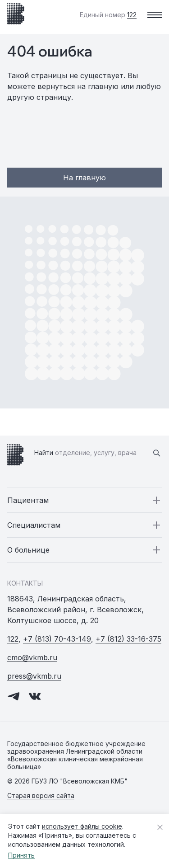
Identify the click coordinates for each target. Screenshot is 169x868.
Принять (21, 855)
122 (13, 639)
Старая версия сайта (41, 795)
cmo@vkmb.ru (32, 657)
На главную (84, 178)
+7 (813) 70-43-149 (57, 639)
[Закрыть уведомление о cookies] (160, 827)
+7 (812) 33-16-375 (128, 639)
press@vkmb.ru (34, 676)
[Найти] (156, 453)
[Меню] (155, 15)
